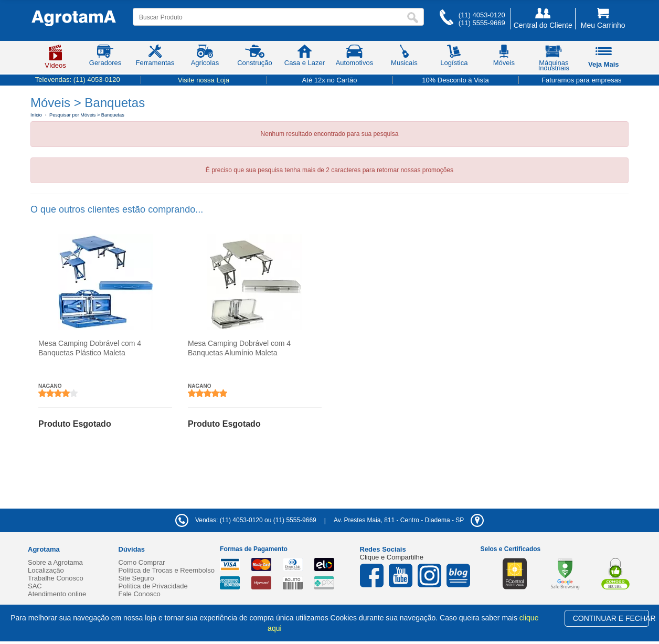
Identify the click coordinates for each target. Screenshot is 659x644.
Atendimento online (57, 594)
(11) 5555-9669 (482, 23)
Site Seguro (136, 578)
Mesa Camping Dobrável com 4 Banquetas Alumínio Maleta (239, 348)
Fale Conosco (140, 594)
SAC (35, 586)
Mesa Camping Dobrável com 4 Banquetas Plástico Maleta (90, 348)
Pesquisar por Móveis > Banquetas (87, 115)
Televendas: (78, 80)
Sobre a (55, 562)
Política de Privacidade (153, 586)
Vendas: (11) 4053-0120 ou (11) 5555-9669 (246, 520)
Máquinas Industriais (554, 60)
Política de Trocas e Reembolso (167, 570)
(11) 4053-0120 (482, 15)
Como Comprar (142, 562)
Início (36, 115)
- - (409, 520)
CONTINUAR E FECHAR (611, 618)
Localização (46, 570)
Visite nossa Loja (204, 80)
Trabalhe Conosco (56, 578)
